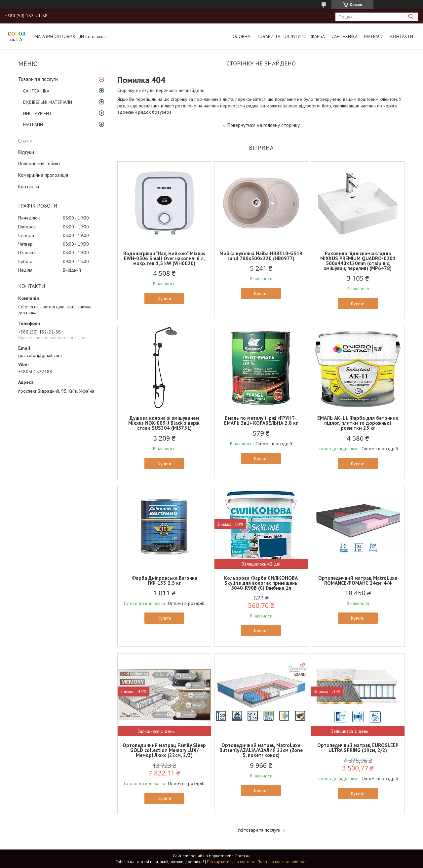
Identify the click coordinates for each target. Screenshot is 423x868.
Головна (240, 36)
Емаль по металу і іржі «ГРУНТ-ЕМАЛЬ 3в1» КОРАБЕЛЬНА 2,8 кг (261, 420)
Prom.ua (243, 856)
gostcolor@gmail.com (40, 355)
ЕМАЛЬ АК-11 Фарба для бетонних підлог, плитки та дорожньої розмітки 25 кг (358, 423)
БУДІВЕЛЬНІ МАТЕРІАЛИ (48, 102)
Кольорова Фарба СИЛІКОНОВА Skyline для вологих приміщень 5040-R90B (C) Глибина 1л (261, 583)
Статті (25, 141)
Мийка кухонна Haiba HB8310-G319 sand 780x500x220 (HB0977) (261, 256)
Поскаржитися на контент (231, 862)
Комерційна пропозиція (43, 175)
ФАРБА (318, 36)
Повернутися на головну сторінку (264, 125)
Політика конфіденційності (283, 862)
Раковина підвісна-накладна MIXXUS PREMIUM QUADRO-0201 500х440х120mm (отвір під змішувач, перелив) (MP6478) (358, 261)
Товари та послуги (279, 36)
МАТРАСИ (374, 36)
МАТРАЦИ (33, 125)
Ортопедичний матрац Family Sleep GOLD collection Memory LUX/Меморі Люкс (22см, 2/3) (164, 750)
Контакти (402, 36)
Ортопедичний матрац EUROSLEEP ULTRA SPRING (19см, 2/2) (358, 748)
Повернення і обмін (39, 163)
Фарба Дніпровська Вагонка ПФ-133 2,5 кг (164, 580)
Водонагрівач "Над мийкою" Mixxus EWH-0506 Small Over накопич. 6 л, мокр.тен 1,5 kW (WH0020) (164, 258)
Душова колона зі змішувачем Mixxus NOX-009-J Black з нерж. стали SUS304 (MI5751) (164, 423)
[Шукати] (411, 17)
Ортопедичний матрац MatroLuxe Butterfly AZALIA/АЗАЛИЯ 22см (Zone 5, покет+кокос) (261, 750)
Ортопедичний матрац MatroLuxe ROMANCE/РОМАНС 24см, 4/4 (358, 580)
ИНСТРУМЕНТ (38, 113)
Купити (164, 298)
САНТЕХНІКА (345, 36)
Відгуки (26, 152)
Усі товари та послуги (259, 830)
